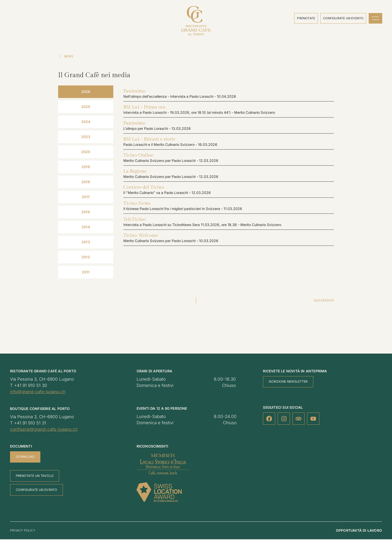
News (69, 57)
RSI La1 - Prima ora (144, 108)
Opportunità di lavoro (359, 531)
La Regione (135, 172)
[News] (61, 57)
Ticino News (137, 204)
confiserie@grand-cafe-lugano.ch (44, 430)
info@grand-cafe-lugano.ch (38, 392)
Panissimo (134, 92)
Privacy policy (23, 531)
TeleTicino (134, 220)
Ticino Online (138, 156)
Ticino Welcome (141, 236)
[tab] (86, 92)
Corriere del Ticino (144, 188)
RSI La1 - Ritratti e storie (149, 140)
